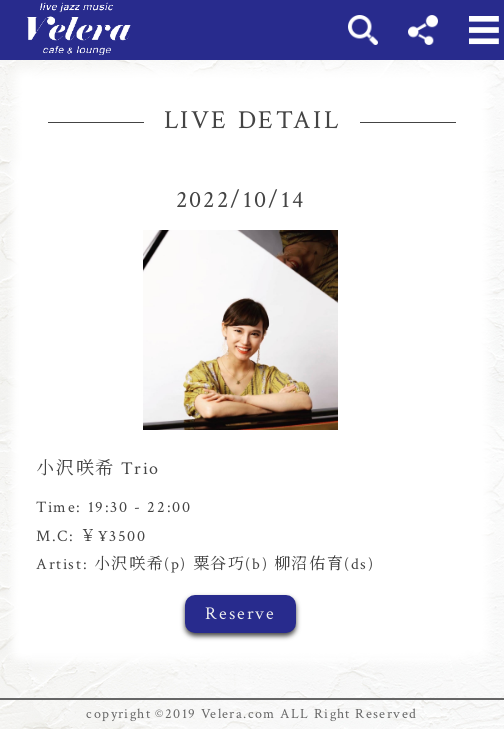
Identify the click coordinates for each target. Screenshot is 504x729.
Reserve (240, 613)
